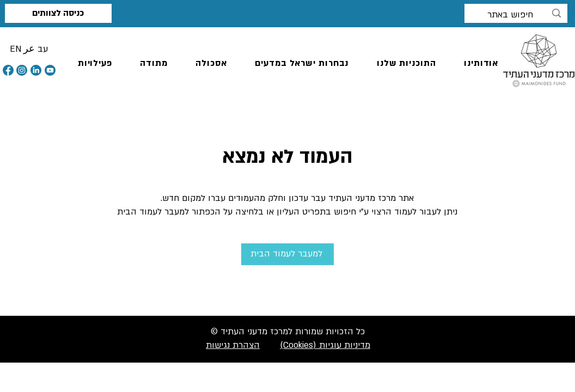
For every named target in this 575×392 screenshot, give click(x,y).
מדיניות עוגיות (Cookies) (325, 345)
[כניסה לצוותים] (58, 13)
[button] (16, 49)
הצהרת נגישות (233, 345)
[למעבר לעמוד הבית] (287, 254)
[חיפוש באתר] (516, 15)
